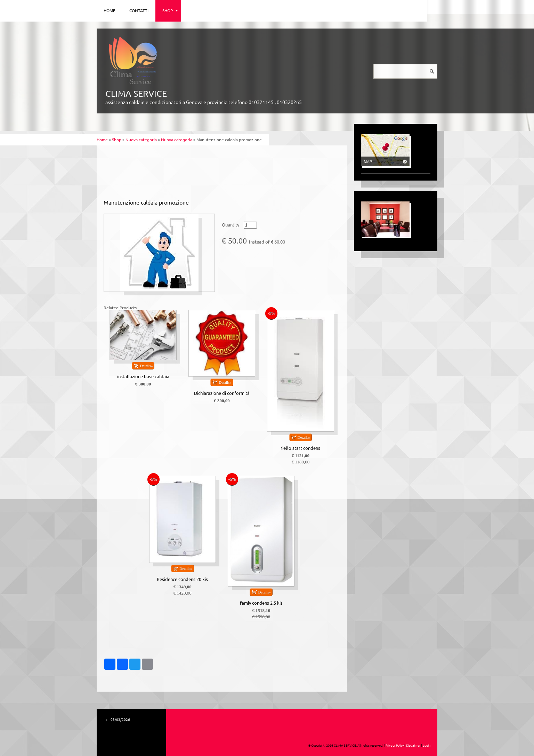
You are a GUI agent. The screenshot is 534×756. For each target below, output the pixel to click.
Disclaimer (413, 746)
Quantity (230, 225)
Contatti (139, 11)
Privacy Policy (395, 746)
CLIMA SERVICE (136, 94)
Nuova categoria (141, 140)
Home (110, 11)
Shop (170, 11)
